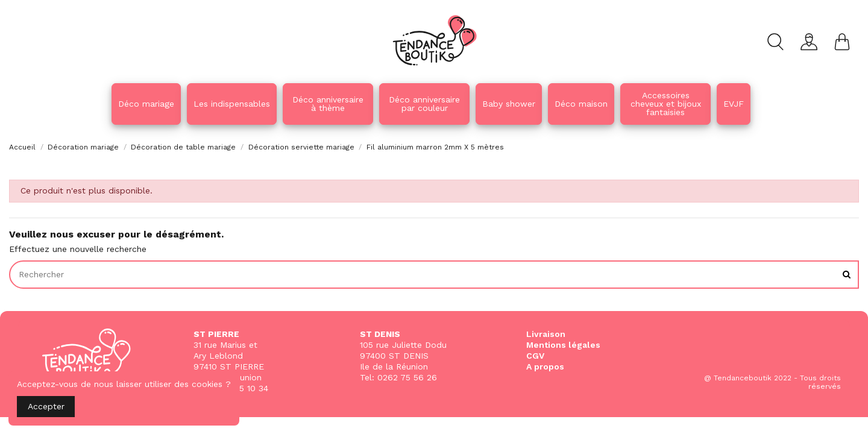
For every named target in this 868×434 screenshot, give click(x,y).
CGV (535, 356)
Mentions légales (563, 345)
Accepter (46, 406)
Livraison (546, 334)
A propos (545, 366)
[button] (328, 104)
